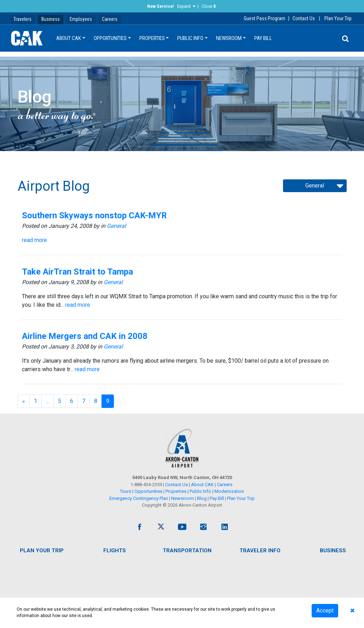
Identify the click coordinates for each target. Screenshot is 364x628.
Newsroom (229, 38)
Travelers (22, 19)
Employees (81, 19)
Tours (126, 491)
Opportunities (110, 38)
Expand (184, 6)
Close (209, 6)
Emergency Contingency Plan (139, 498)
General (116, 226)
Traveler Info (260, 551)
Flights (115, 551)
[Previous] (24, 401)
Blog (202, 498)
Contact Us (304, 18)
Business (51, 19)
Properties (152, 38)
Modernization (229, 491)
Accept (325, 610)
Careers (110, 19)
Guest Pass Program (264, 18)
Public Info (190, 38)
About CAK (69, 38)
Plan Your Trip (338, 18)
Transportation (187, 551)
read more (34, 240)
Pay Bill (263, 38)
